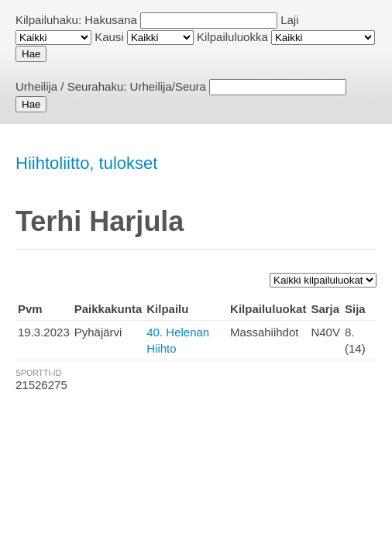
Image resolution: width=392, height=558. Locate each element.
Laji (289, 20)
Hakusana (111, 20)
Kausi (109, 37)
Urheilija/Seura (168, 86)
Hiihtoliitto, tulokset (86, 163)
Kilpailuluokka (232, 37)
